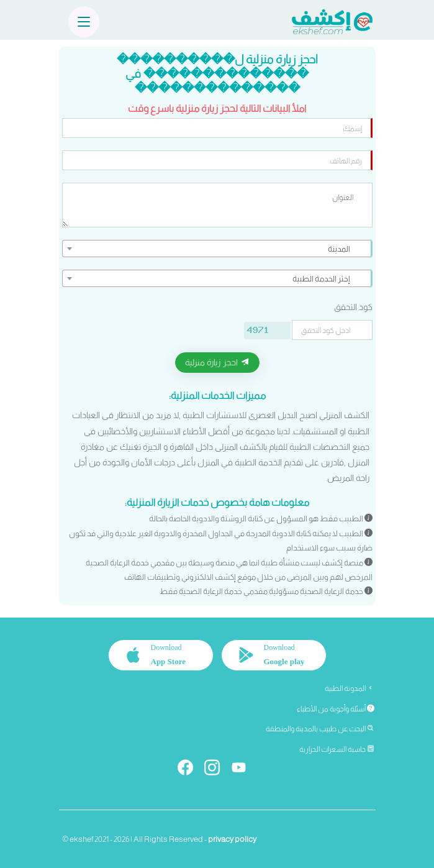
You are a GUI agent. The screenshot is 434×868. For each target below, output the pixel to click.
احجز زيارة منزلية (217, 362)
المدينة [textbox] (339, 249)
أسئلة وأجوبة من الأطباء (336, 709)
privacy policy (232, 839)
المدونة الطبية (350, 688)
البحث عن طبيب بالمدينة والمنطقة (320, 729)
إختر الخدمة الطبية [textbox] (321, 279)
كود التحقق (353, 307)
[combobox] (217, 249)
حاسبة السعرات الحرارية (337, 749)
